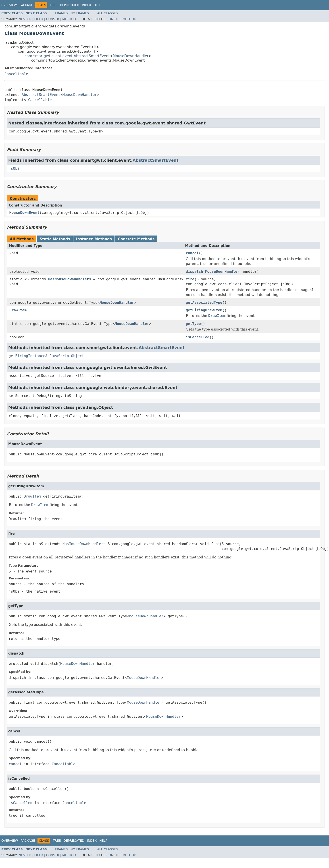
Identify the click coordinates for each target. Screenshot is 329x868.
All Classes (107, 13)
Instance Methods (94, 239)
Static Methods (55, 239)
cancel (192, 253)
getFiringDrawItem (204, 310)
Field (39, 19)
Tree (53, 5)
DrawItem (18, 310)
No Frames (80, 13)
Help (97, 5)
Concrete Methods (136, 239)
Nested (25, 19)
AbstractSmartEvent (41, 95)
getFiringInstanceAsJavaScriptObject (46, 356)
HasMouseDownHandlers (70, 279)
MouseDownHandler (131, 56)
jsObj (14, 168)
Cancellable (16, 74)
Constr (53, 19)
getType (193, 324)
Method (69, 19)
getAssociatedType (204, 303)
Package (26, 5)
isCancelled (198, 337)
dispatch (194, 272)
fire (190, 279)
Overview (9, 5)
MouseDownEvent (24, 213)
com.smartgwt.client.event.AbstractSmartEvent (67, 56)
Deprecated (70, 5)
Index (86, 5)
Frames (61, 13)
